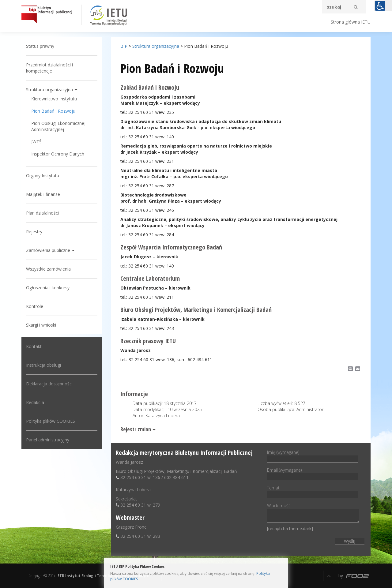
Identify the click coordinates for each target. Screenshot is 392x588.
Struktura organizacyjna (49, 90)
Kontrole (35, 306)
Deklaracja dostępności (49, 384)
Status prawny (40, 46)
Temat (313, 491)
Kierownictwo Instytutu (54, 99)
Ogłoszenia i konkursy (48, 288)
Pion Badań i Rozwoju (53, 111)
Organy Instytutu (43, 176)
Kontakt (34, 346)
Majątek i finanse (43, 194)
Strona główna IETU (351, 22)
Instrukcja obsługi (43, 365)
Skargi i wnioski (41, 325)
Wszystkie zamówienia (48, 269)
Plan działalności (42, 213)
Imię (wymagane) (313, 455)
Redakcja (35, 402)
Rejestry (34, 232)
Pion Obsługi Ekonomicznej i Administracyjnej (59, 126)
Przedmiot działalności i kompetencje (49, 68)
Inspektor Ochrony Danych (58, 154)
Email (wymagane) (313, 473)
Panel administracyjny (48, 440)
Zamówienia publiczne (48, 250)
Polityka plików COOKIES (51, 421)
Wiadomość (313, 513)
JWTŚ (36, 142)
